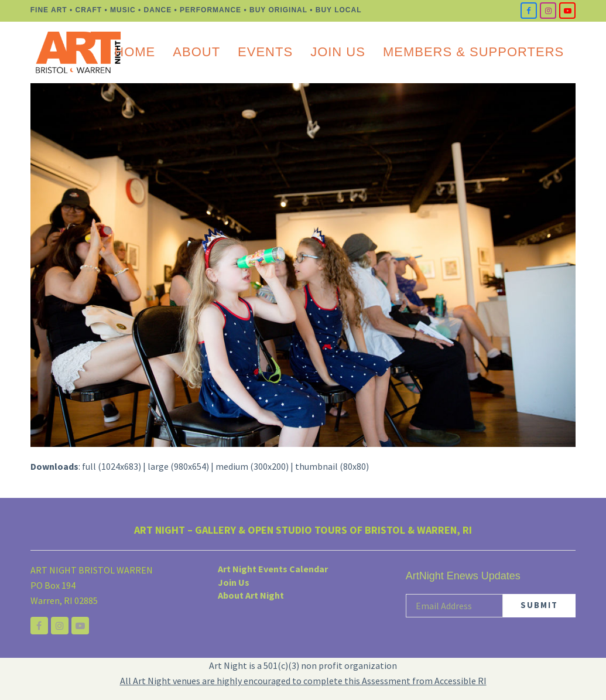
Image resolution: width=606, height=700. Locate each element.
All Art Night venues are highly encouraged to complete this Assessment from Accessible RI (303, 681)
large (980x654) (178, 466)
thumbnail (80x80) (332, 466)
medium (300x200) (252, 466)
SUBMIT (539, 605)
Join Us (234, 582)
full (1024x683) (112, 466)
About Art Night (251, 595)
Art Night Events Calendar (273, 569)
